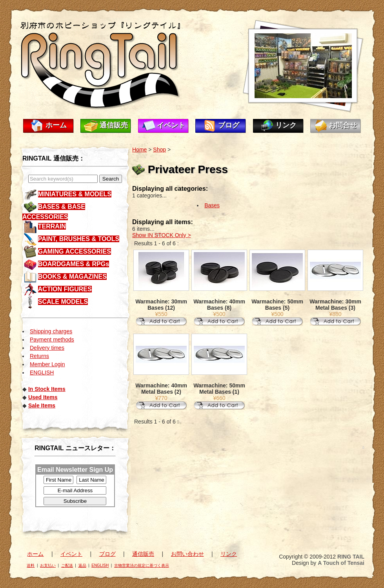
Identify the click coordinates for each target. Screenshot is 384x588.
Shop (159, 150)
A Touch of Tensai (341, 563)
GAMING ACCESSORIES (75, 251)
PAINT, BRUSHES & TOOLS (79, 239)
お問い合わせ (187, 554)
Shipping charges (51, 331)
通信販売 (114, 125)
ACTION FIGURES (65, 289)
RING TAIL (351, 557)
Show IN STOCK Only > (162, 235)
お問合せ (343, 125)
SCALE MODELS (63, 302)
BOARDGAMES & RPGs (74, 264)
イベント (171, 125)
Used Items (43, 397)
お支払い (48, 565)
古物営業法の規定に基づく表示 (142, 565)
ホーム (56, 125)
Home (139, 150)
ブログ (229, 125)
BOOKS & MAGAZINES (72, 277)
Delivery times (47, 348)
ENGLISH (42, 373)
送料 (31, 565)
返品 (82, 565)
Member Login (47, 364)
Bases (212, 205)
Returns (39, 356)
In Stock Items (47, 389)
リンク (286, 125)
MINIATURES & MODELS (75, 194)
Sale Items (42, 405)
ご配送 (67, 565)
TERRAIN (52, 226)
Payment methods (52, 340)
